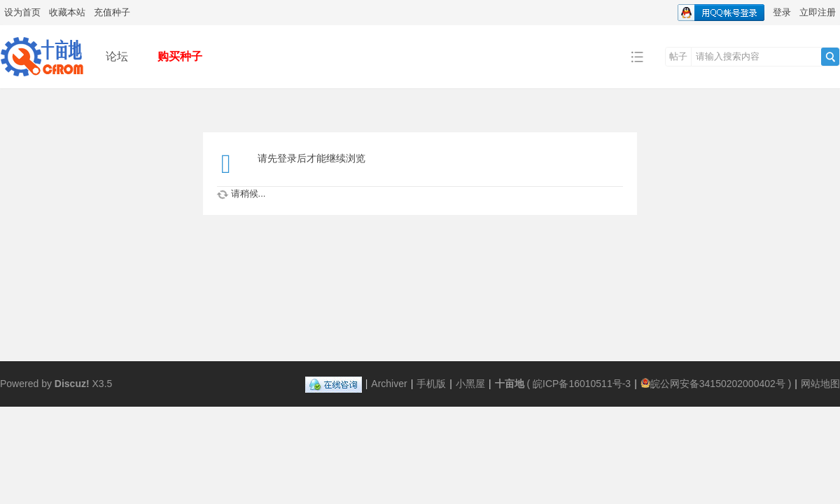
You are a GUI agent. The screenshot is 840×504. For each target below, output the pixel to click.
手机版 (431, 384)
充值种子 (112, 12)
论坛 (117, 56)
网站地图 (820, 384)
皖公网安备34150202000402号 (713, 384)
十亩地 (510, 384)
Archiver (389, 384)
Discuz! (72, 384)
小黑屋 (470, 384)
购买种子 (180, 56)
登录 (782, 12)
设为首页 (22, 12)
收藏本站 (67, 12)
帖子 (678, 56)
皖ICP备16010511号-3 (582, 384)
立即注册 (818, 12)
